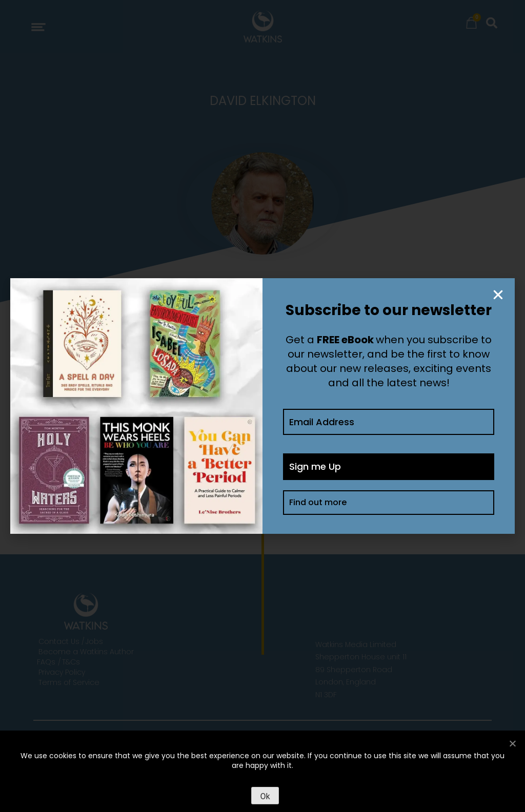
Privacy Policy (62, 672)
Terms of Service (69, 682)
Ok (265, 796)
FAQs (46, 662)
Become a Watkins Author (86, 652)
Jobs (94, 641)
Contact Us (59, 641)
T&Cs (71, 662)
